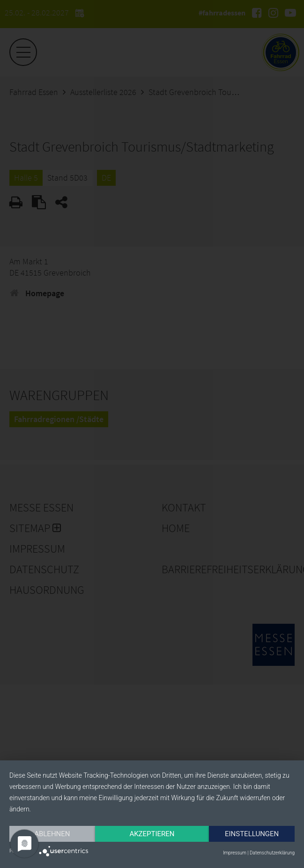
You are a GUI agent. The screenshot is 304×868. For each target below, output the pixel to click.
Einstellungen (53, 833)
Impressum (235, 853)
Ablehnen (53, 817)
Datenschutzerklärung (272, 853)
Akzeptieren (155, 817)
